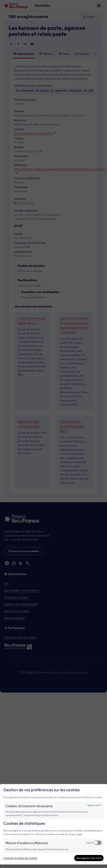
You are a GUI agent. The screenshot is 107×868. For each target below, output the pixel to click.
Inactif (89, 843)
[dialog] (53, 824)
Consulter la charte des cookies (20, 858)
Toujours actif (94, 805)
